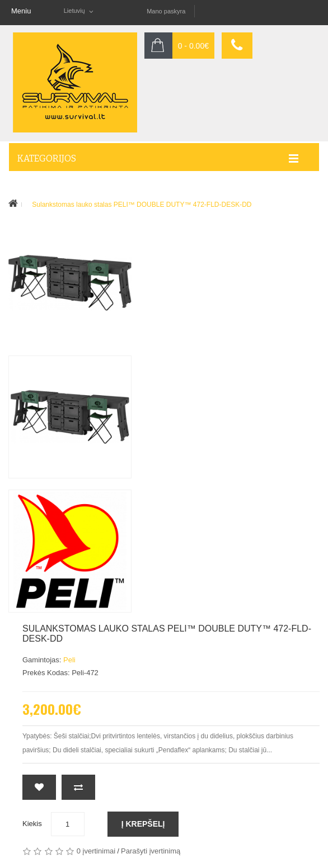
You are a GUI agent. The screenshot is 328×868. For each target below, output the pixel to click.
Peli (69, 660)
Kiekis (32, 824)
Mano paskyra (166, 11)
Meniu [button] (21, 11)
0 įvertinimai (96, 851)
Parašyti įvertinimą (151, 851)
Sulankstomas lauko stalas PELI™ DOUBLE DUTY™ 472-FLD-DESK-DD (142, 205)
